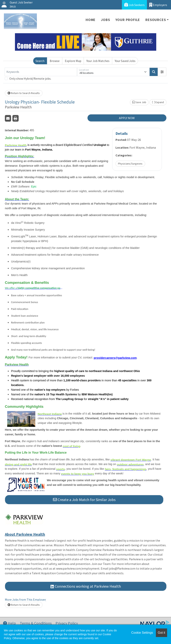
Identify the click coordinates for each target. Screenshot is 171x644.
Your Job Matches (98, 61)
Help (10, 623)
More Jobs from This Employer (25, 600)
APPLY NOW (127, 118)
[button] (162, 72)
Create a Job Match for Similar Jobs (84, 500)
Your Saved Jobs (125, 61)
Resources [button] (156, 20)
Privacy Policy (67, 623)
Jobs (105, 20)
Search (40, 61)
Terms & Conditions (36, 623)
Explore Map (73, 61)
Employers (158, 5)
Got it (161, 633)
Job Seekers (134, 5)
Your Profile (128, 20)
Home (91, 20)
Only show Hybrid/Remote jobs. (30, 78)
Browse (55, 61)
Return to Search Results (24, 93)
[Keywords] (41, 72)
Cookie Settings (142, 633)
